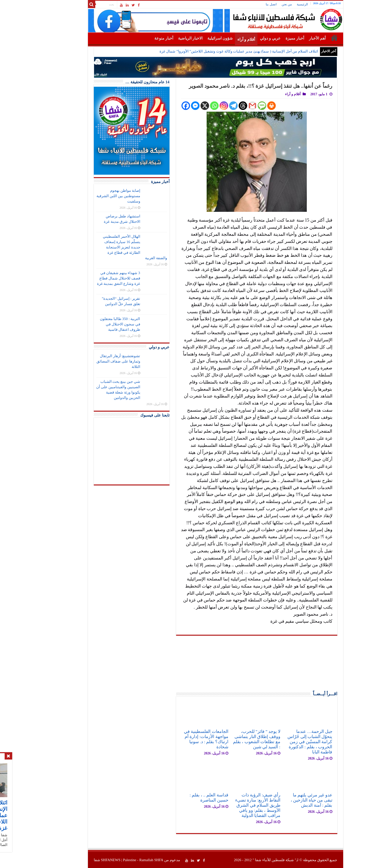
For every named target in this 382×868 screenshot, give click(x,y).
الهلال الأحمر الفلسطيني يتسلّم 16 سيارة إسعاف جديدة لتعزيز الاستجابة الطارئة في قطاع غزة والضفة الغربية (111, 247)
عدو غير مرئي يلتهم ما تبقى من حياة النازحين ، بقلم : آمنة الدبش (287, 800)
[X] (180, 106)
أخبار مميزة (270, 38)
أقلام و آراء (222, 39)
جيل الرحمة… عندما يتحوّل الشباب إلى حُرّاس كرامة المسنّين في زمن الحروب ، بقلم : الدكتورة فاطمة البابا (285, 742)
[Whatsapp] (190, 106)
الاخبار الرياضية (166, 38)
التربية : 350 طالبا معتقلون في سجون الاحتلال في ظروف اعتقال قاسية (96, 324)
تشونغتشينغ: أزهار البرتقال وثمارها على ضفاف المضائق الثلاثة (94, 361)
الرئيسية (278, 4)
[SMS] (238, 106)
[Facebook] (161, 106)
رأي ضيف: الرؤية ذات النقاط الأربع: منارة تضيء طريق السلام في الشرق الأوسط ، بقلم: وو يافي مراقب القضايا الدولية (233, 805)
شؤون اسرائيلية (196, 38)
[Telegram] (209, 106)
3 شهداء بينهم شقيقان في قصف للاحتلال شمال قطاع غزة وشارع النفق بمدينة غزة (94, 278)
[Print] (247, 106)
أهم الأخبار (293, 38)
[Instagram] (199, 106)
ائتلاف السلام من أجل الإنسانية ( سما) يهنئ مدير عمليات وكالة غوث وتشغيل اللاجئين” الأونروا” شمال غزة (214, 51)
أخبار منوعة (139, 38)
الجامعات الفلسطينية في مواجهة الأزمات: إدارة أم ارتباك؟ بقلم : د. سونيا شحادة (182, 739)
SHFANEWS (86, 860)
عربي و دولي (246, 38)
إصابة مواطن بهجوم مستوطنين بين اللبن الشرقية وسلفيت (94, 196)
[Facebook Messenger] (171, 106)
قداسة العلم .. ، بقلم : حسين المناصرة (185, 798)
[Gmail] (228, 106)
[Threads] (218, 106)
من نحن (262, 4)
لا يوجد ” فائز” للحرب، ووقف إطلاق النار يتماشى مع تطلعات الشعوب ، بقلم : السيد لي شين (232, 739)
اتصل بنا (247, 4)
